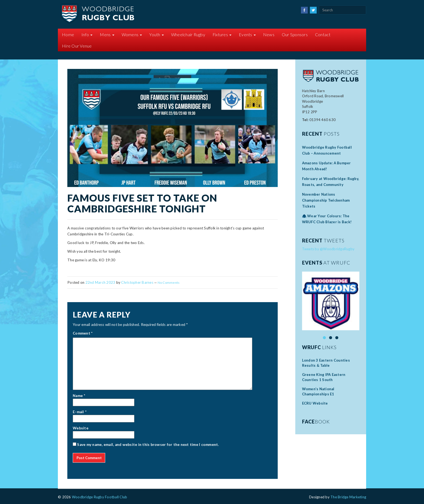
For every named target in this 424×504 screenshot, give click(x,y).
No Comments (169, 283)
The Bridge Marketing (348, 497)
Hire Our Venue (77, 46)
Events (247, 35)
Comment (83, 333)
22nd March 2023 (100, 282)
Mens (107, 35)
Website (81, 428)
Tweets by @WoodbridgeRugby (328, 249)
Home (68, 35)
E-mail (78, 412)
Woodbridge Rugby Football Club (100, 497)
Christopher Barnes (137, 282)
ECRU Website (315, 403)
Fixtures (222, 35)
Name (78, 396)
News (269, 35)
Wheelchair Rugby (188, 35)
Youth (157, 35)
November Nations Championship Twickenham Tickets (326, 200)
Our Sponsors (295, 35)
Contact (323, 35)
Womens (132, 35)
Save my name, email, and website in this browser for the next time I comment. (148, 445)
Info (87, 35)
